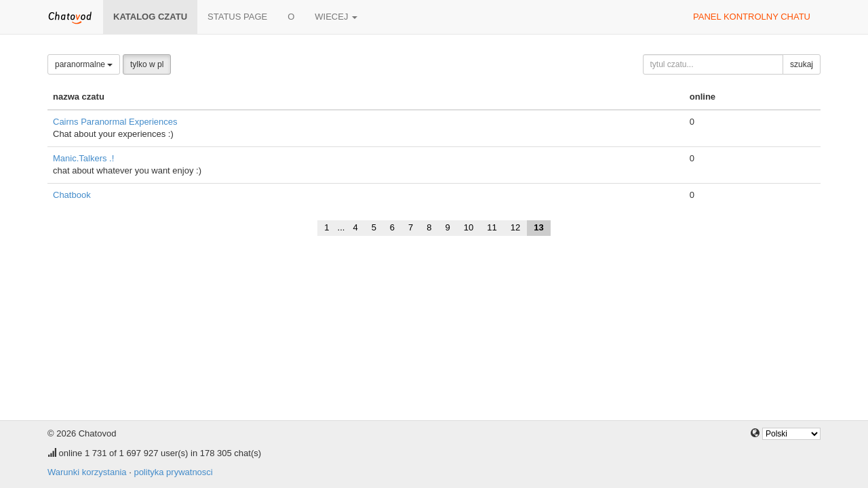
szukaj (802, 64)
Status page (237, 17)
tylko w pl (147, 64)
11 (492, 227)
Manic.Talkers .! (83, 158)
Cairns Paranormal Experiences (115, 122)
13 (538, 227)
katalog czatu (150, 17)
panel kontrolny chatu (752, 17)
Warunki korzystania (87, 472)
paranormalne (84, 64)
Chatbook (72, 195)
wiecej (336, 17)
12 (515, 227)
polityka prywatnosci (173, 472)
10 (469, 227)
